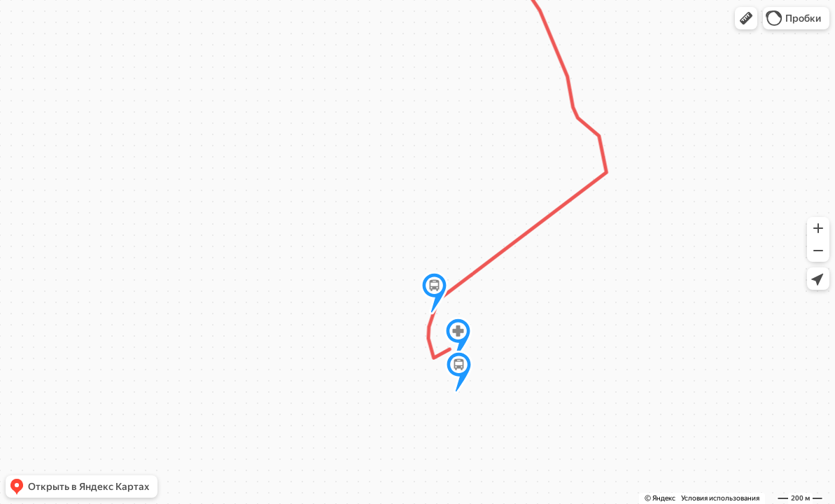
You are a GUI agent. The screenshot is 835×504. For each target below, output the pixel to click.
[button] (746, 18)
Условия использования (720, 498)
